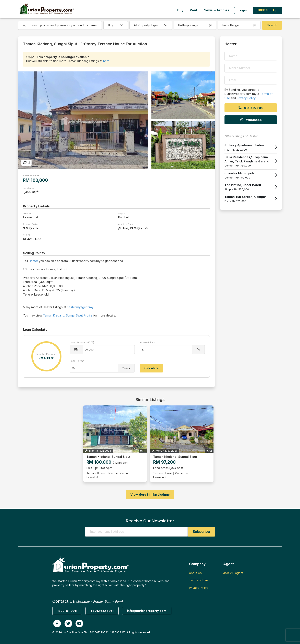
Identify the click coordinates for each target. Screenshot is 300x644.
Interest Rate (147, 342)
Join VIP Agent (233, 573)
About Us (195, 573)
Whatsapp (251, 120)
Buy (180, 10)
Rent (194, 10)
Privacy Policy (246, 98)
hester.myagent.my (80, 307)
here (106, 61)
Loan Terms (77, 361)
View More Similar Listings (150, 494)
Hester (33, 261)
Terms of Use (199, 580)
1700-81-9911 (67, 611)
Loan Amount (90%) (82, 342)
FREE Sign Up (267, 10)
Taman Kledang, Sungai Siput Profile (68, 315)
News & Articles (216, 10)
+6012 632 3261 (102, 611)
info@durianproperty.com (147, 611)
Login (243, 10)
